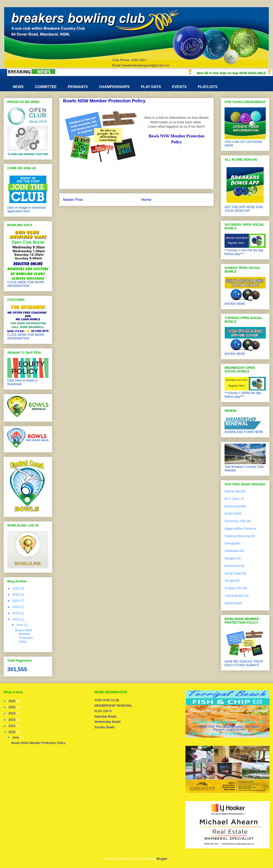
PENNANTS (78, 87)
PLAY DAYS (151, 87)
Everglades (233, 543)
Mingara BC (233, 558)
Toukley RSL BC (236, 588)
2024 (16, 601)
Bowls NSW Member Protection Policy (24, 636)
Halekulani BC (235, 551)
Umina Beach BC (237, 596)
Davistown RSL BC (238, 521)
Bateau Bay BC (235, 491)
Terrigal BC (232, 581)
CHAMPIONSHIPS (114, 87)
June (20, 625)
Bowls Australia (235, 506)
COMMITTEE (46, 87)
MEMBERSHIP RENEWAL (113, 706)
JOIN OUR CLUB (107, 700)
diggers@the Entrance (240, 529)
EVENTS (179, 87)
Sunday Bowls (105, 727)
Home (146, 200)
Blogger (162, 859)
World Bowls (233, 603)
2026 (16, 588)
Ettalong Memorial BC (240, 536)
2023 (16, 607)
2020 (16, 619)
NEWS (18, 87)
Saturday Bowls (105, 716)
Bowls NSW (233, 514)
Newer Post (73, 200)
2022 (16, 613)
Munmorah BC (235, 566)
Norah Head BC (236, 573)
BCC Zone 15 (234, 499)
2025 (16, 595)
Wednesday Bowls (107, 722)
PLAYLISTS (208, 87)
